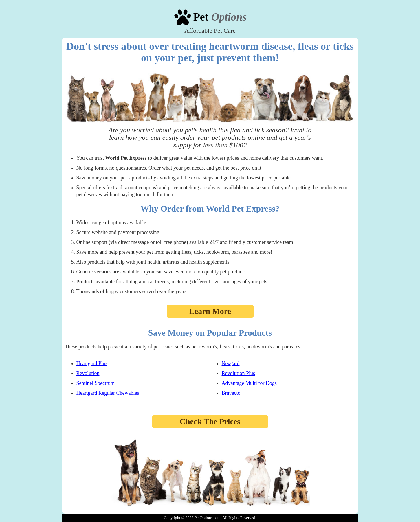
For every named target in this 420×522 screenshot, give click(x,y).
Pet (220, 17)
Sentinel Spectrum (96, 383)
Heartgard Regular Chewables (108, 393)
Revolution (88, 373)
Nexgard (231, 363)
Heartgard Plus (92, 363)
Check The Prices (210, 421)
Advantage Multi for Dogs (249, 383)
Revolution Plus (239, 373)
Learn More (210, 311)
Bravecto (231, 393)
